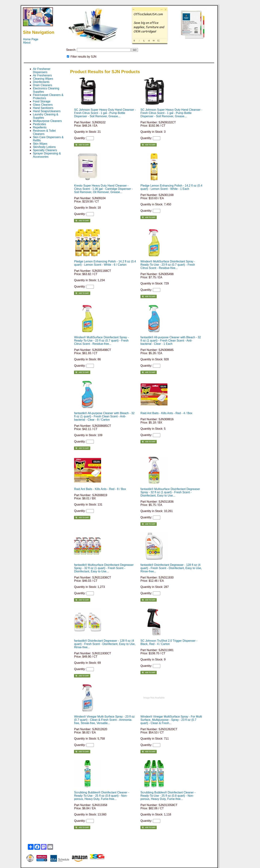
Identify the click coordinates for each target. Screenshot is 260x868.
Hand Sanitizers (43, 108)
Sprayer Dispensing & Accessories (47, 155)
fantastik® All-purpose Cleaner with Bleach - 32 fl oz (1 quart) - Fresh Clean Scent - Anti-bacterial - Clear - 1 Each (171, 341)
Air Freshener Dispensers (42, 71)
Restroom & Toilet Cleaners (44, 132)
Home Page (31, 39)
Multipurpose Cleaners (47, 121)
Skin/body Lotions (44, 147)
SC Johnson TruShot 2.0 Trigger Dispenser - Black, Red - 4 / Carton (169, 642)
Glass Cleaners (43, 105)
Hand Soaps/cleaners (47, 111)
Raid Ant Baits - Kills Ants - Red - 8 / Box (100, 489)
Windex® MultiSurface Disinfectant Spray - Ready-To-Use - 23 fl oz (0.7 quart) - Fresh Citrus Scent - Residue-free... (168, 265)
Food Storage (42, 101)
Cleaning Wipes (43, 79)
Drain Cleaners (43, 85)
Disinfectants (41, 82)
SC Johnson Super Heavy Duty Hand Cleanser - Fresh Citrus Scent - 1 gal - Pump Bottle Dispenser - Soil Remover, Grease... (105, 113)
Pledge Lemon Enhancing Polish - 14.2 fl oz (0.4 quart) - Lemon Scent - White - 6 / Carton (105, 263)
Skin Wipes (40, 144)
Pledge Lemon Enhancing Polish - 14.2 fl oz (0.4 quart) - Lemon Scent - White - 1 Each (171, 187)
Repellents (40, 127)
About (27, 43)
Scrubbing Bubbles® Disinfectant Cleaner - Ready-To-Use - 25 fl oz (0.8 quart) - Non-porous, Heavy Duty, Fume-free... (101, 796)
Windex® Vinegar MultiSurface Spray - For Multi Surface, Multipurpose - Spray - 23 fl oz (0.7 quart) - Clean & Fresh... (171, 720)
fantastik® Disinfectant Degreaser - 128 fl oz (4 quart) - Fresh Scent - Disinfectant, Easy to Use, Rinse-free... (171, 568)
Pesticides (39, 124)
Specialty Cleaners (45, 150)
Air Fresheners (42, 75)
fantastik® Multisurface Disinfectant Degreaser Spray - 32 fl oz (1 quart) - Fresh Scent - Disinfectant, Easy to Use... (170, 492)
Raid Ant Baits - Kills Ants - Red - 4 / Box (166, 413)
